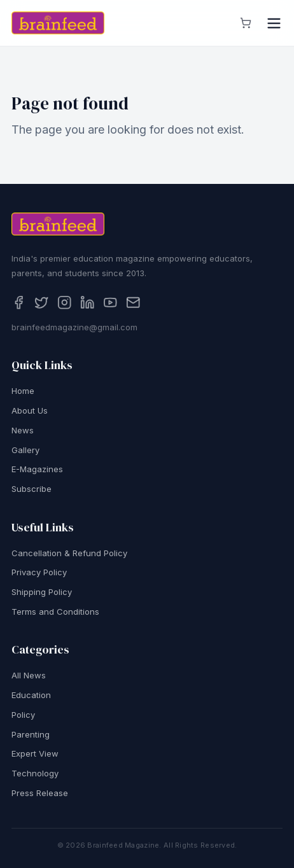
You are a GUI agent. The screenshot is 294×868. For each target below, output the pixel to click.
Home (23, 391)
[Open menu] (274, 23)
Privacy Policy (39, 573)
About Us (30, 410)
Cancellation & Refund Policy (69, 553)
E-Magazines (37, 470)
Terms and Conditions (55, 612)
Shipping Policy (42, 592)
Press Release (40, 793)
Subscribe (31, 489)
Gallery (25, 450)
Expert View (35, 754)
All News (29, 676)
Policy (23, 715)
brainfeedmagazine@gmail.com (74, 327)
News (23, 430)
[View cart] (246, 23)
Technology (35, 773)
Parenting (31, 734)
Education (31, 695)
